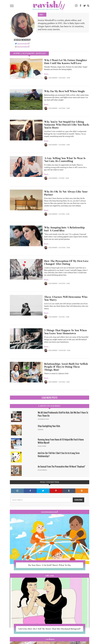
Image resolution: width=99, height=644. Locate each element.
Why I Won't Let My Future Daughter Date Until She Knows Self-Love (66, 62)
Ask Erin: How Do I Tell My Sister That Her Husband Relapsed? (50, 629)
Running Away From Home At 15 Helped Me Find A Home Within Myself (61, 441)
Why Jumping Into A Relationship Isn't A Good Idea (64, 229)
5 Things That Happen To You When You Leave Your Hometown (65, 332)
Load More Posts (49, 398)
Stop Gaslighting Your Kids (49, 426)
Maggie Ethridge (42, 446)
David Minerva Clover (43, 419)
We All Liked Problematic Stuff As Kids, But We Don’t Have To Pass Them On (63, 414)
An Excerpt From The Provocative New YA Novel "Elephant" (62, 467)
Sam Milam (40, 430)
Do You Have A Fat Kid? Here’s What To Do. (50, 565)
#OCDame (50, 639)
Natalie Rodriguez (42, 470)
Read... (47, 74)
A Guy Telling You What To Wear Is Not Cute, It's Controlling (65, 160)
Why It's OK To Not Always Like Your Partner (66, 193)
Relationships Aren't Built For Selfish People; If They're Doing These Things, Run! (66, 367)
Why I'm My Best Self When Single (65, 91)
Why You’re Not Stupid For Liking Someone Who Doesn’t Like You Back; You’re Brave (67, 125)
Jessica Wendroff (53, 78)
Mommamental (50, 512)
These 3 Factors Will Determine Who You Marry (66, 298)
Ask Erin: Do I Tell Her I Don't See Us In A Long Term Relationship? (59, 455)
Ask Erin (49, 575)
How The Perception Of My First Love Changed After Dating (66, 262)
